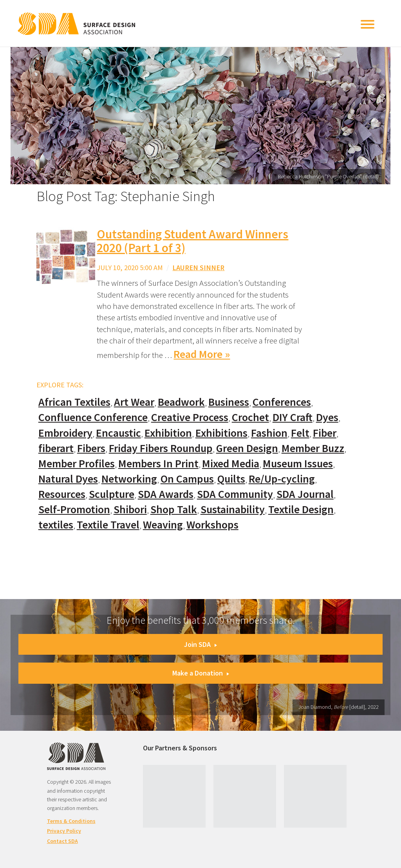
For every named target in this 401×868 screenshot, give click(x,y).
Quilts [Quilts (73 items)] (231, 479)
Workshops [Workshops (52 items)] (212, 525)
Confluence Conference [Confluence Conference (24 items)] (93, 417)
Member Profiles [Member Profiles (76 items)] (77, 464)
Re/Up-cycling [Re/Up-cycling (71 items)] (282, 479)
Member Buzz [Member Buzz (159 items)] (313, 448)
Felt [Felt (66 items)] (300, 433)
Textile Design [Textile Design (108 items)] (301, 509)
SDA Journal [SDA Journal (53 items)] (305, 494)
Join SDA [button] (200, 644)
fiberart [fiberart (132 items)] (56, 448)
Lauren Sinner (198, 268)
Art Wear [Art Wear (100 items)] (134, 402)
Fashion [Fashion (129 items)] (269, 433)
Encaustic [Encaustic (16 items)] (118, 433)
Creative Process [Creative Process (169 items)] (190, 417)
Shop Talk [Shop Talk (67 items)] (174, 509)
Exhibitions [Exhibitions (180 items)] (221, 433)
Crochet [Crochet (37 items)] (250, 417)
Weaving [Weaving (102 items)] (163, 525)
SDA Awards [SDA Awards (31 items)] (166, 494)
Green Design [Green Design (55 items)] (247, 448)
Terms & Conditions (71, 821)
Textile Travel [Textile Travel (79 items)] (108, 525)
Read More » (202, 354)
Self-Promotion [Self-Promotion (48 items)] (74, 509)
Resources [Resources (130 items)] (62, 494)
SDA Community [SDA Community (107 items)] (235, 494)
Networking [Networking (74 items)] (129, 479)
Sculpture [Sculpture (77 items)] (112, 494)
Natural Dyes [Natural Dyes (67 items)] (68, 479)
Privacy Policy (64, 831)
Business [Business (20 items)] (229, 402)
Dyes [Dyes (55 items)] (327, 417)
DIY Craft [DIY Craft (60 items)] (293, 417)
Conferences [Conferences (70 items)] (282, 402)
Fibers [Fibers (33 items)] (91, 448)
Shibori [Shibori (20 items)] (130, 509)
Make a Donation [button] (201, 673)
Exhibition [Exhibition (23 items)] (168, 433)
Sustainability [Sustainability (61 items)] (233, 509)
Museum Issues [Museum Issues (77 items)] (298, 464)
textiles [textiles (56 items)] (56, 525)
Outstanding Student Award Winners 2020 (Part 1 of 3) (192, 241)
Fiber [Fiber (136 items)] (325, 433)
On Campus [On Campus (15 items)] (187, 479)
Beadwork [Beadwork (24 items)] (181, 402)
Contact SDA (62, 841)
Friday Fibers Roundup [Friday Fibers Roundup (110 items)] (161, 448)
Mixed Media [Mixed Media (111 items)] (231, 464)
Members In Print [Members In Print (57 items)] (158, 464)
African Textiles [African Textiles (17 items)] (74, 402)
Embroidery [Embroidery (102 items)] (65, 433)
